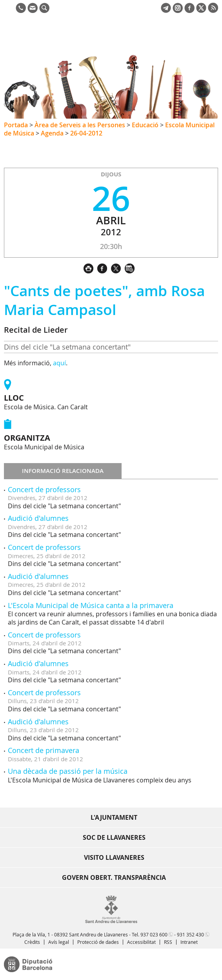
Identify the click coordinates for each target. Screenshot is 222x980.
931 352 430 (190, 934)
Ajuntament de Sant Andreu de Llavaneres (42, 41)
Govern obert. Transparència (114, 877)
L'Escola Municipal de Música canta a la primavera (91, 605)
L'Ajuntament (114, 817)
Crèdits (32, 942)
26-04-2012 (86, 133)
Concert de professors (44, 489)
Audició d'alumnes (38, 518)
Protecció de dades (98, 942)
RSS (168, 942)
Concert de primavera (44, 750)
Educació (145, 125)
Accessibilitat (141, 942)
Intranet (189, 942)
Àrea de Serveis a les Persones (80, 125)
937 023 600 (154, 934)
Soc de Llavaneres (114, 837)
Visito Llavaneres (114, 857)
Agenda (52, 133)
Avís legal (59, 942)
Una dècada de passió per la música (68, 771)
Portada (16, 125)
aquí (59, 363)
